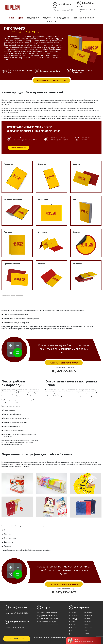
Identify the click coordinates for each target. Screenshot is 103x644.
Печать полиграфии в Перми (48, 619)
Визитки (73, 613)
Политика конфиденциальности (49, 625)
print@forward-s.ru (17, 622)
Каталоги (89, 628)
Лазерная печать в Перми (47, 622)
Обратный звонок (17, 639)
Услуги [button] (46, 18)
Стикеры (74, 634)
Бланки (88, 622)
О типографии (16, 18)
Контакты (51, 21)
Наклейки (89, 616)
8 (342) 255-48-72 (64, 371)
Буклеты (89, 613)
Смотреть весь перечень (15, 296)
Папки (88, 619)
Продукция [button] (32, 18)
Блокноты (74, 616)
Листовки (74, 622)
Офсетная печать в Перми (48, 613)
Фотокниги (74, 631)
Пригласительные (92, 631)
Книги (88, 625)
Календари (74, 619)
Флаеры (73, 625)
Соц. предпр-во (62, 18)
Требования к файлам (83, 18)
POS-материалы (91, 634)
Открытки (74, 628)
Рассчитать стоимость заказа (51, 81)
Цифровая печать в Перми (48, 616)
